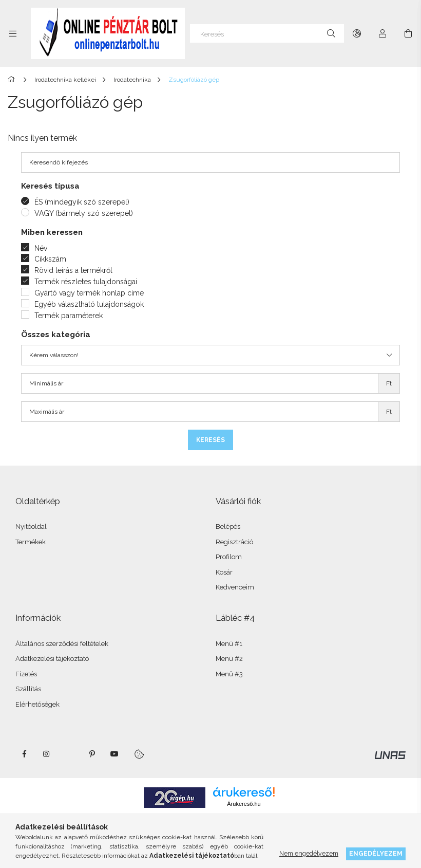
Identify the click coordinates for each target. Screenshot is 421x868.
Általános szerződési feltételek (62, 644)
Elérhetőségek (37, 704)
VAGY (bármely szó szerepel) (84, 213)
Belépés (228, 527)
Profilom (229, 557)
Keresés (210, 440)
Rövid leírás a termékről (73, 270)
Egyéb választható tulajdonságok (89, 304)
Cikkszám (50, 259)
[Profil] (382, 33)
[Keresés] (267, 33)
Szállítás (28, 689)
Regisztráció (234, 542)
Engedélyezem (376, 853)
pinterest (92, 754)
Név (41, 248)
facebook (24, 754)
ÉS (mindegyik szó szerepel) (82, 202)
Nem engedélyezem (309, 853)
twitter (69, 754)
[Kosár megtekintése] (408, 33)
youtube (114, 754)
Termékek (31, 542)
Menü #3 (229, 674)
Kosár (224, 572)
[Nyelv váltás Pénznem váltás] (357, 33)
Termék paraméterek (69, 316)
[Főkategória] (13, 80)
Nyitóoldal (31, 527)
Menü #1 (229, 644)
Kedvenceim (235, 587)
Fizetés (26, 674)
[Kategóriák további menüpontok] (13, 33)
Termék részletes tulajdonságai (86, 282)
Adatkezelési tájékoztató (52, 659)
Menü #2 (229, 659)
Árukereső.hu (244, 804)
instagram (47, 754)
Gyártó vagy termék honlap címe (89, 293)
